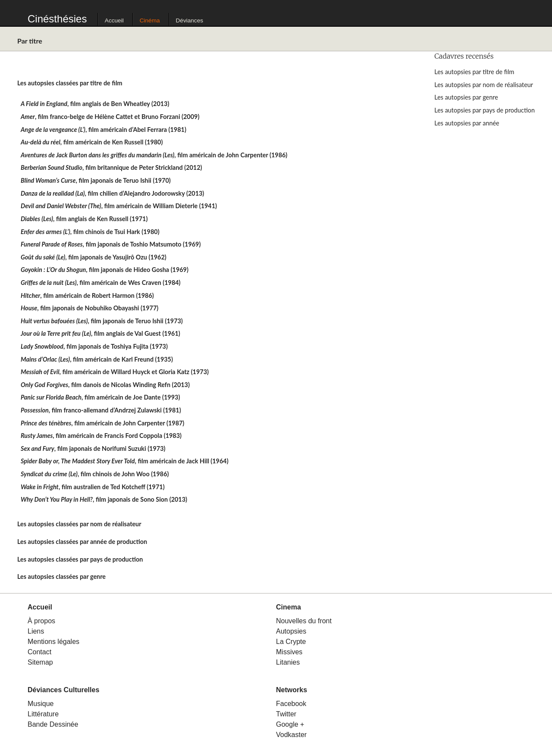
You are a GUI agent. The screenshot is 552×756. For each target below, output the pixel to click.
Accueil (114, 20)
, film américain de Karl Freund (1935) (97, 359)
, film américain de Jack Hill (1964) (125, 461)
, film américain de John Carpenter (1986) (154, 155)
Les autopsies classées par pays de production (80, 559)
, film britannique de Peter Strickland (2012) (111, 167)
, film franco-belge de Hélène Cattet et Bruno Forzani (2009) (110, 117)
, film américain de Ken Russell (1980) (92, 142)
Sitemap (40, 662)
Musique (41, 704)
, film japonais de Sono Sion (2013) (104, 499)
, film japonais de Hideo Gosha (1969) (105, 270)
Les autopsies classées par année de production (82, 542)
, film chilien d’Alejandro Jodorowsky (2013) (112, 193)
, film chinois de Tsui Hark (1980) (90, 232)
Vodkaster (291, 735)
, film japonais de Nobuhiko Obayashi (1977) (89, 308)
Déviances (190, 20)
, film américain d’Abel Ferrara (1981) (103, 130)
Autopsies (291, 631)
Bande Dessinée (53, 724)
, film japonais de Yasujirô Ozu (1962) (94, 257)
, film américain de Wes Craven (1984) (101, 283)
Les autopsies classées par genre (61, 576)
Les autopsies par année (467, 123)
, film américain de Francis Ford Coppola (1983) (101, 436)
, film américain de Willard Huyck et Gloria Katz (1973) (115, 372)
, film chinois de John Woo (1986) (95, 474)
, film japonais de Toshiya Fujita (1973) (94, 346)
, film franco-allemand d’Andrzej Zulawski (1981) (101, 410)
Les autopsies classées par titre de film (70, 83)
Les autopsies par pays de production (485, 110)
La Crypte (291, 642)
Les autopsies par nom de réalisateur (484, 85)
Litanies (288, 662)
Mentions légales (53, 642)
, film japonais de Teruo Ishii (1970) (96, 180)
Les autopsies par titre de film (474, 72)
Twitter (286, 714)
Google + (290, 724)
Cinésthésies (57, 19)
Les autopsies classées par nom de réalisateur (79, 524)
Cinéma (150, 20)
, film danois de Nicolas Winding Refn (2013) (105, 385)
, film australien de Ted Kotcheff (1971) (93, 487)
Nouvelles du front (304, 621)
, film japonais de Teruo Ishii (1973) (102, 321)
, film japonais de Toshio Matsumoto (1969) (111, 244)
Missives (289, 652)
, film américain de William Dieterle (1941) (119, 206)
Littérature (43, 714)
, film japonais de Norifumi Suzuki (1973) (93, 448)
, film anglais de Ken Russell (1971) (84, 219)
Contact (39, 652)
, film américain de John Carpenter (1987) (102, 423)
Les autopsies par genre (466, 97)
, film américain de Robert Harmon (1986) (87, 295)
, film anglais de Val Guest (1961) (100, 333)
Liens (36, 631)
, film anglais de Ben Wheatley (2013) (95, 104)
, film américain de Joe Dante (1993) (100, 397)
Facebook (291, 704)
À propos (41, 621)
